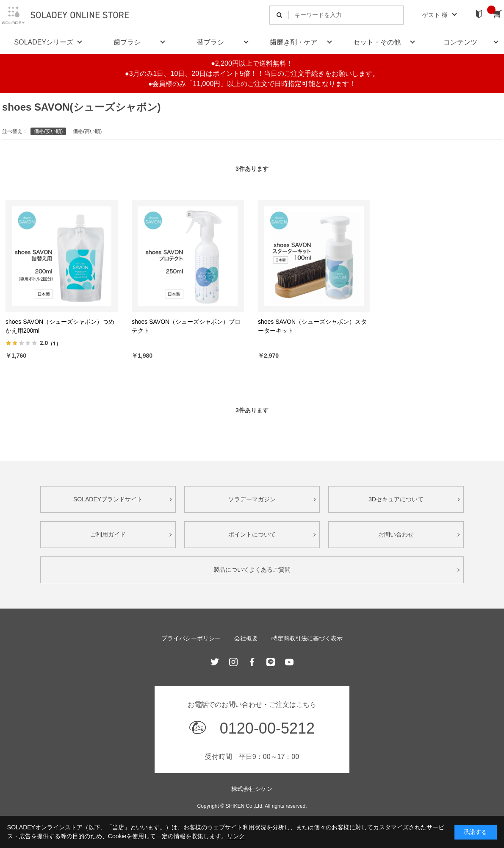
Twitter (215, 662)
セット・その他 (377, 42)
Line (271, 662)
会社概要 (246, 638)
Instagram (233, 662)
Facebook (252, 662)
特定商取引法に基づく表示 (307, 638)
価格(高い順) (87, 131)
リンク (236, 836)
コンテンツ (460, 42)
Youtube (289, 662)
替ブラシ (210, 42)
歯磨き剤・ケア (294, 42)
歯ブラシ (127, 42)
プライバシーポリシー (191, 638)
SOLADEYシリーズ (44, 42)
